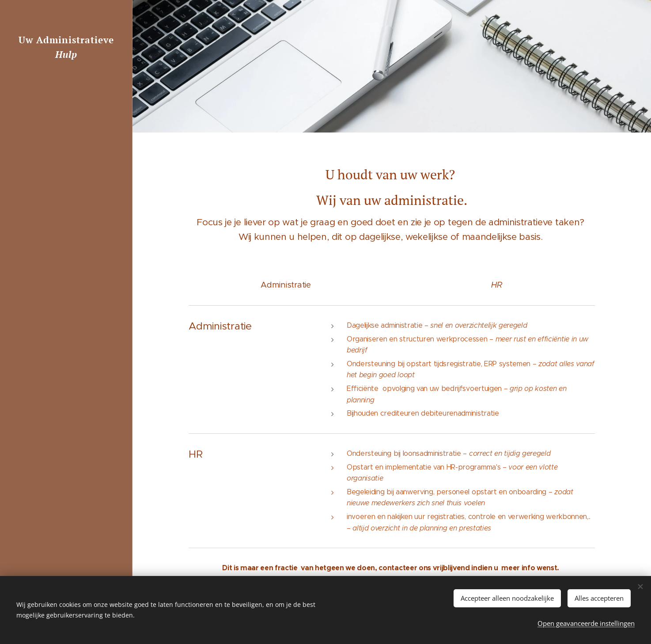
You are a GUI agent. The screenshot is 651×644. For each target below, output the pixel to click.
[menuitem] (66, 308)
